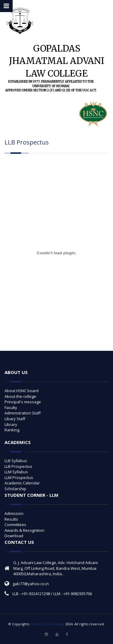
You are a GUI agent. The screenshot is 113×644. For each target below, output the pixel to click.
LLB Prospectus (18, 466)
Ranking (12, 430)
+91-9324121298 (36, 594)
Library (11, 424)
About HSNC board (22, 391)
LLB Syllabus (16, 461)
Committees (15, 525)
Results (11, 519)
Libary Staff (15, 419)
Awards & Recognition (24, 530)
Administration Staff (23, 413)
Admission (14, 513)
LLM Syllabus (16, 472)
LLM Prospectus (19, 477)
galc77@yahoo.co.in (31, 584)
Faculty (11, 408)
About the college (20, 396)
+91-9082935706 (78, 594)
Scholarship (15, 489)
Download (14, 536)
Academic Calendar (22, 483)
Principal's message (23, 402)
